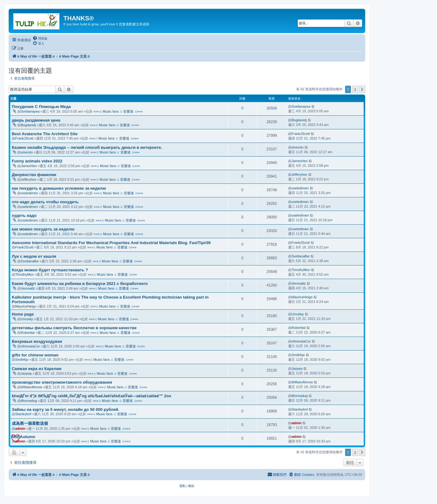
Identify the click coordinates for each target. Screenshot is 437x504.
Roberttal (28, 333)
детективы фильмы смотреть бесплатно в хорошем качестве (74, 328)
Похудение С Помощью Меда (41, 107)
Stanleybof (23, 414)
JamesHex (29, 166)
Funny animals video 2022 (37, 161)
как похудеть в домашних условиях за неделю (59, 188)
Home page (23, 314)
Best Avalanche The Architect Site (45, 134)
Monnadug (29, 401)
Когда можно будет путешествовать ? (50, 270)
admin (20, 429)
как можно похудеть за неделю (43, 229)
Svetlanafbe (30, 261)
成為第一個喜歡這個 (30, 423)
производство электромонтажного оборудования (62, 382)
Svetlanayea (30, 111)
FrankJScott (24, 138)
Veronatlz (28, 288)
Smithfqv (22, 360)
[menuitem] (40, 38)
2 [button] (355, 89)
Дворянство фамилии (34, 175)
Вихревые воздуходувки (37, 341)
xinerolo (27, 152)
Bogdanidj (28, 125)
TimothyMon (24, 274)
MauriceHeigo (26, 306)
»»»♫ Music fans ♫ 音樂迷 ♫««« (118, 111)
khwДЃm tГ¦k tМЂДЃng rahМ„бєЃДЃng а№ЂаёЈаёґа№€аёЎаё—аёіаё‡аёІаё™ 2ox (91, 396)
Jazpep (26, 373)
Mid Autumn (24, 437)
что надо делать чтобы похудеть (45, 202)
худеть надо (24, 215)
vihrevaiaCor (30, 346)
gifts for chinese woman (35, 355)
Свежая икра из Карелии (37, 369)
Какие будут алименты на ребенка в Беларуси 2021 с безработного (80, 284)
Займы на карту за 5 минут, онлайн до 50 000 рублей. (65, 409)
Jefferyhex (29, 179)
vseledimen (29, 193)
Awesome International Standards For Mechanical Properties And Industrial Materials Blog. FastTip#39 (111, 243)
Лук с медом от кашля (34, 256)
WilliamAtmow (31, 387)
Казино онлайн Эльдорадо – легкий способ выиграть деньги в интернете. (87, 147)
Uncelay (27, 319)
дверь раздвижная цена (36, 120)
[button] (362, 89)
